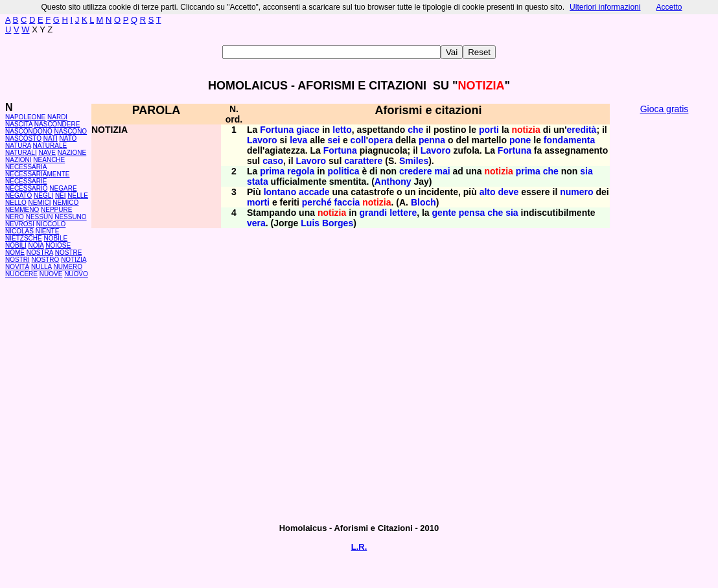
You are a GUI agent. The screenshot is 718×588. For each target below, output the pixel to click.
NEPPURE (56, 210)
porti (489, 130)
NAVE (48, 153)
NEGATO (18, 195)
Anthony (393, 182)
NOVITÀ (17, 267)
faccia (347, 202)
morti (258, 202)
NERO (15, 217)
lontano (280, 192)
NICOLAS (19, 231)
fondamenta (569, 140)
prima (272, 171)
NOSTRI (17, 260)
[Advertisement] (664, 318)
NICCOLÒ (51, 224)
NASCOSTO (23, 138)
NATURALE (50, 146)
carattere (363, 161)
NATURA (18, 146)
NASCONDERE (57, 124)
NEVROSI (20, 224)
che (415, 130)
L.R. (359, 547)
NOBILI (16, 245)
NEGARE (63, 188)
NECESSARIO (27, 188)
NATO (68, 138)
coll (358, 140)
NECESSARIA (26, 167)
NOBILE (55, 238)
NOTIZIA (74, 260)
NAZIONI (18, 160)
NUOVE (51, 274)
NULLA (41, 267)
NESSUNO (70, 217)
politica (344, 171)
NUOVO (76, 274)
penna (432, 140)
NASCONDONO (29, 131)
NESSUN (40, 217)
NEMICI (40, 203)
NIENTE (48, 231)
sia (586, 171)
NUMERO (67, 267)
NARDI (57, 117)
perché (317, 202)
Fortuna (277, 130)
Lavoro (262, 140)
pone (520, 140)
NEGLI (43, 195)
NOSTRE (69, 253)
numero (576, 192)
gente (444, 213)
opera (380, 140)
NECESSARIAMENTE (37, 174)
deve (508, 192)
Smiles (414, 161)
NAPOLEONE (25, 117)
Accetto (669, 7)
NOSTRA (40, 253)
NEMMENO (22, 210)
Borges (338, 223)
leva (298, 140)
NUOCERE (21, 274)
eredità (581, 130)
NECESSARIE (26, 181)
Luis (310, 223)
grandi (373, 213)
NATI (51, 138)
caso (273, 161)
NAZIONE (72, 153)
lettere (403, 213)
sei (334, 140)
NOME (15, 253)
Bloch (423, 202)
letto (342, 130)
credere (416, 171)
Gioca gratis (665, 109)
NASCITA (19, 124)
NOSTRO (46, 260)
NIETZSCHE (24, 238)
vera (256, 223)
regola (301, 171)
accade (314, 192)
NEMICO (65, 203)
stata (258, 182)
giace (308, 130)
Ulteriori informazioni (605, 7)
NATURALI (21, 153)
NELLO (16, 203)
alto (488, 192)
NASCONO (71, 131)
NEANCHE (49, 160)
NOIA (36, 245)
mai (442, 171)
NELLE (78, 195)
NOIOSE (58, 245)
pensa (472, 213)
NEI (61, 195)
